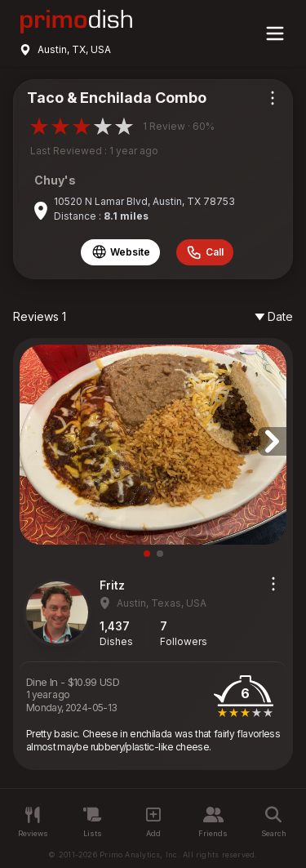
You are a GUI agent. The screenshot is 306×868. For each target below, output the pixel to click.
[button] (272, 441)
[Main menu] (275, 33)
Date (274, 316)
